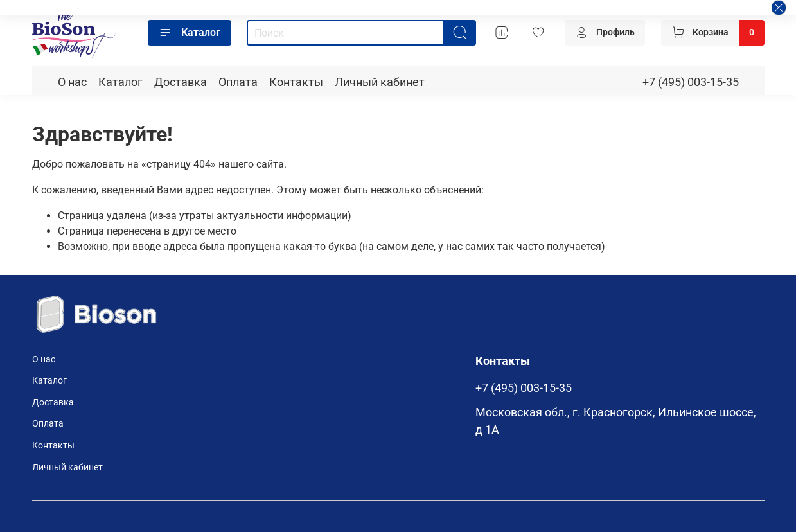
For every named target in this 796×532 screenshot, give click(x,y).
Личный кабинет (380, 82)
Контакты (296, 82)
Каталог (190, 33)
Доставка (181, 82)
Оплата (238, 82)
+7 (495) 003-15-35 (691, 82)
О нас (72, 82)
